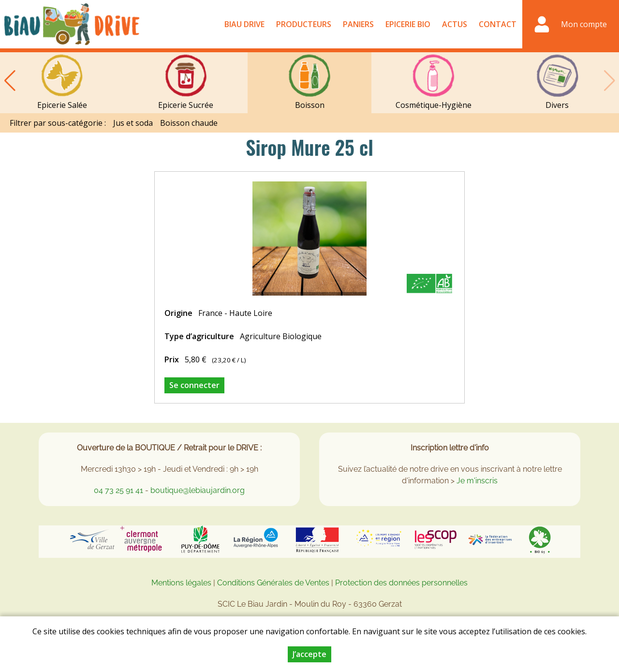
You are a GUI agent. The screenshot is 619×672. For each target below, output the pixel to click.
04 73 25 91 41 (118, 490)
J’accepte (309, 656)
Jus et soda (133, 123)
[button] (10, 81)
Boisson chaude (189, 123)
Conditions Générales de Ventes (274, 583)
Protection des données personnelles (401, 583)
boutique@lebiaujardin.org (198, 490)
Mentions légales (181, 583)
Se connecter (194, 385)
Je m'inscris (477, 481)
